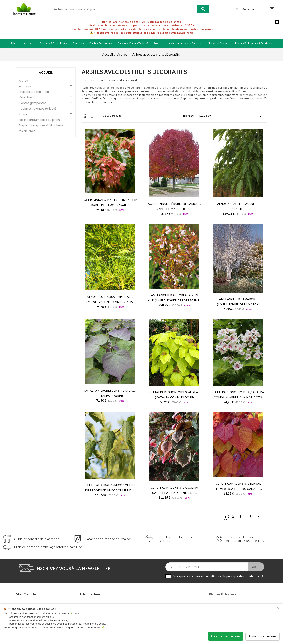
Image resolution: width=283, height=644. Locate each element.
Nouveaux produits (219, 43)
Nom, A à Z (231, 116)
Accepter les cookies (226, 636)
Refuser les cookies (263, 636)
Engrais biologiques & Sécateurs (254, 43)
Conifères (78, 43)
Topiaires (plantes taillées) (133, 43)
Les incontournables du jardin (185, 43)
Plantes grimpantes (101, 43)
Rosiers (158, 43)
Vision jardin (27, 131)
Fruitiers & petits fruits (53, 43)
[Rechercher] (124, 9)
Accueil (46, 72)
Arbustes (29, 43)
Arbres (14, 43)
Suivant (258, 517)
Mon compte (26, 594)
